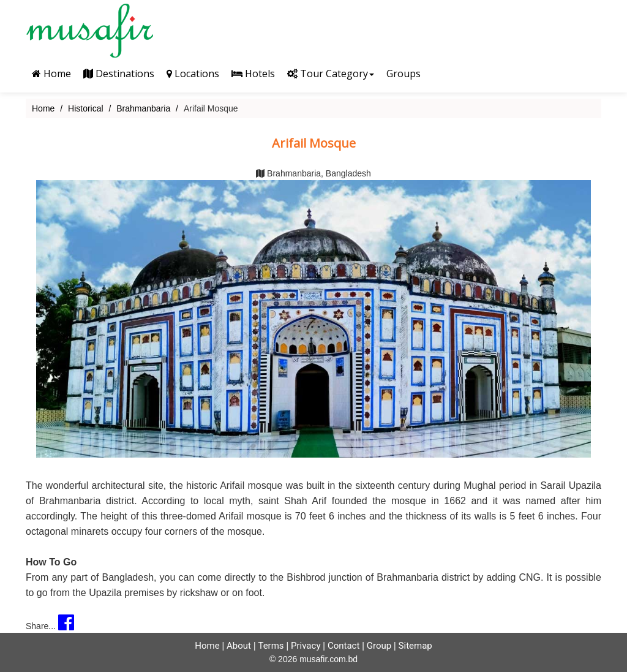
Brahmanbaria (143, 108)
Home (51, 74)
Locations (193, 74)
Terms (271, 646)
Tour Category (331, 74)
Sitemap (415, 646)
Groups (404, 74)
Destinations (119, 74)
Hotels (253, 74)
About (239, 646)
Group (379, 646)
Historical (86, 108)
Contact (344, 646)
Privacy (306, 646)
